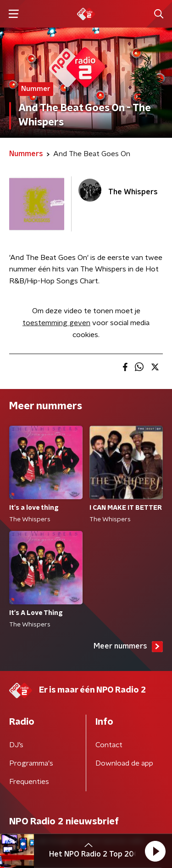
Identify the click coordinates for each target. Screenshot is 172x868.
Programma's (31, 763)
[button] (155, 851)
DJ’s (16, 745)
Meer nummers (128, 647)
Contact (109, 745)
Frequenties (29, 782)
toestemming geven (56, 323)
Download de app (124, 763)
